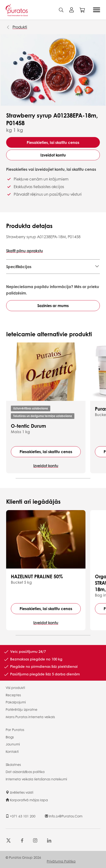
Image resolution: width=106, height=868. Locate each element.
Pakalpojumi (16, 702)
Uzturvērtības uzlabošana (31, 408)
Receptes (13, 695)
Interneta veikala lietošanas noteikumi (36, 779)
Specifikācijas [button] (19, 267)
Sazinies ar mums (53, 306)
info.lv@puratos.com (64, 816)
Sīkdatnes (13, 764)
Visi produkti (15, 688)
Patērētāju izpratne (21, 709)
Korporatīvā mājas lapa (27, 800)
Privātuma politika (61, 861)
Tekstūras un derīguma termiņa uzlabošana (43, 416)
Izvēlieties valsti (19, 792)
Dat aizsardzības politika (25, 772)
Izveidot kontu (53, 155)
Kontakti (12, 751)
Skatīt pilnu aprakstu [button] (25, 251)
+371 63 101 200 (21, 816)
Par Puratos (15, 730)
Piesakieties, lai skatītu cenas (53, 142)
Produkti (20, 27)
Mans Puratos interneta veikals (30, 717)
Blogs (10, 737)
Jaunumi (13, 744)
